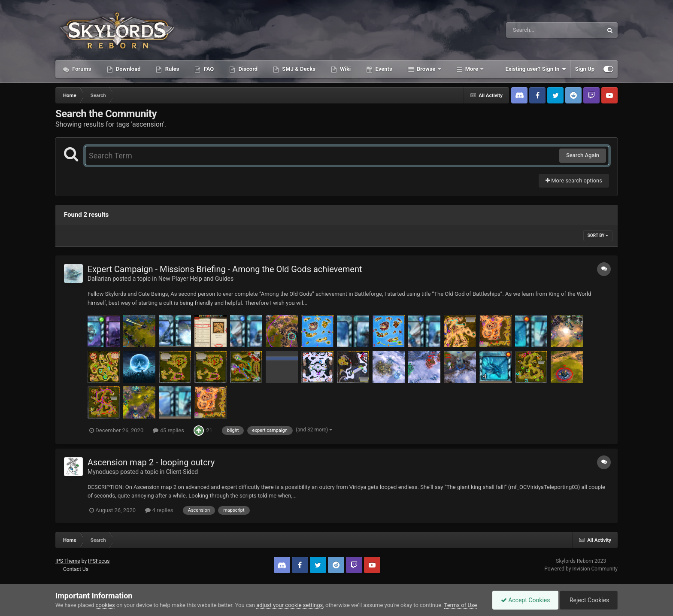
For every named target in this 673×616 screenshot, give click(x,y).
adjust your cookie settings (290, 605)
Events (383, 69)
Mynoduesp (103, 472)
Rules (171, 69)
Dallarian (99, 279)
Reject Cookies (588, 600)
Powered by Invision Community (581, 569)
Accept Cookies (523, 600)
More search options (574, 181)
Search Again (583, 155)
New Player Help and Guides (196, 279)
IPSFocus (99, 561)
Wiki (345, 69)
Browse (426, 69)
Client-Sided (182, 472)
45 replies (168, 430)
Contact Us (76, 569)
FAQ (208, 69)
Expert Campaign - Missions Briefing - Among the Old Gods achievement (225, 269)
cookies (105, 605)
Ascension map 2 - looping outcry (151, 462)
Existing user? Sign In (536, 69)
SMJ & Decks (298, 69)
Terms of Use (461, 605)
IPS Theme (68, 561)
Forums (81, 69)
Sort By (598, 235)
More (472, 69)
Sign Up (585, 69)
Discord (247, 69)
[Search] (533, 30)
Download (128, 69)
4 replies (159, 510)
